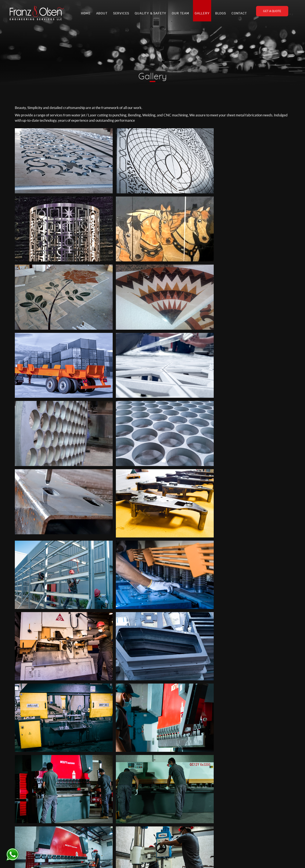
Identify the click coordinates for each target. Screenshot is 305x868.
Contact (239, 13)
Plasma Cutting (234, 816)
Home (86, 13)
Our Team (180, 13)
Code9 (208, 860)
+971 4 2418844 (122, 825)
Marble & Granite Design (241, 832)
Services (121, 13)
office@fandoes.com (125, 834)
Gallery (202, 13)
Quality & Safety (150, 13)
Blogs (221, 13)
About (102, 13)
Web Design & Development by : (182, 860)
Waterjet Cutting (236, 811)
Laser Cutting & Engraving (242, 805)
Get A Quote (272, 11)
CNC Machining (235, 827)
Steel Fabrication (236, 822)
